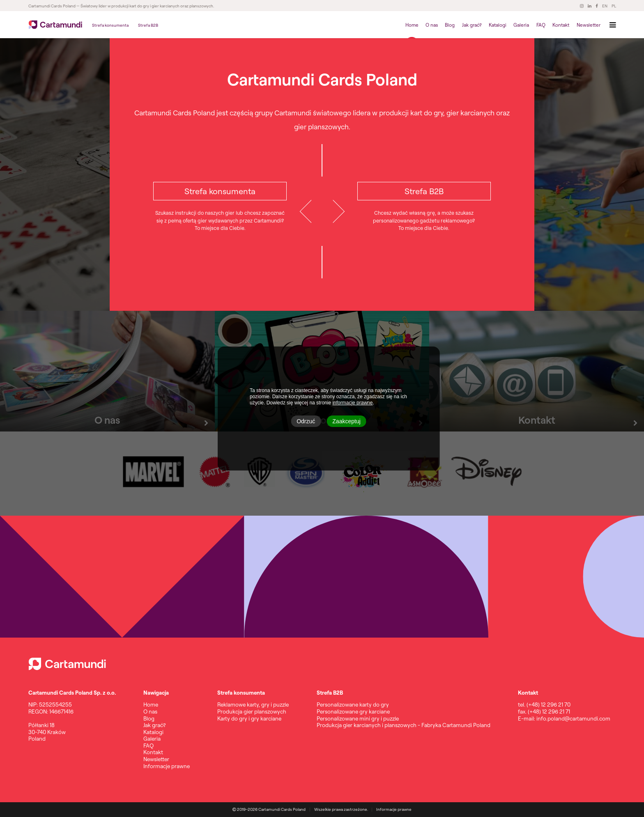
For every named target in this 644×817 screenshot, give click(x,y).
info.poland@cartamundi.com (573, 718)
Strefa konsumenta (110, 25)
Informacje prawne (167, 766)
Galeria (521, 25)
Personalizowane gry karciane (353, 711)
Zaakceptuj (346, 421)
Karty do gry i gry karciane (249, 718)
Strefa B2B (148, 25)
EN (605, 6)
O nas (432, 25)
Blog (450, 25)
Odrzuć (306, 421)
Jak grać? (472, 25)
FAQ (541, 25)
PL (614, 6)
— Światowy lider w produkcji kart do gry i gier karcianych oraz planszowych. (145, 6)
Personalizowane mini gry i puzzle (358, 718)
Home (412, 25)
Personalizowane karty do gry (353, 705)
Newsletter (589, 25)
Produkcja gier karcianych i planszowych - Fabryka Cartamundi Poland (404, 725)
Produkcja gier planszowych (252, 711)
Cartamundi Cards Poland (52, 6)
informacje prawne (352, 403)
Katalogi (498, 25)
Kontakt (561, 25)
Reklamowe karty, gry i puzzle (253, 705)
